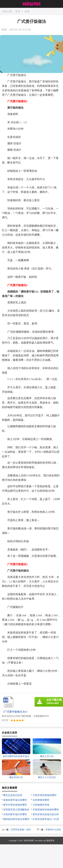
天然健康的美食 (41, 805)
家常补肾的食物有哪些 (15, 805)
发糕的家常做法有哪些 (15, 800)
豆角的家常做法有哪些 (15, 814)
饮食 (27, 12)
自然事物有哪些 (41, 800)
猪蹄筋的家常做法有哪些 (16, 819)
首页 (18, 12)
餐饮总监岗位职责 (13, 795)
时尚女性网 (29, 841)
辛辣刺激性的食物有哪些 (46, 810)
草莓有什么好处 (53, 830)
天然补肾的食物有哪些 (45, 795)
